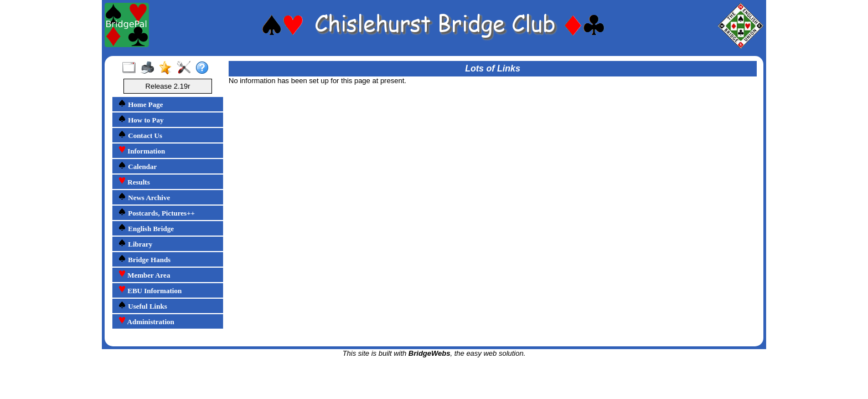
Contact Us (140, 135)
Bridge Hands (144, 259)
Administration (146, 321)
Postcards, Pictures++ (156, 213)
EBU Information (150, 290)
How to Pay (141, 119)
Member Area (144, 275)
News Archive (144, 197)
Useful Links (143, 306)
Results (134, 181)
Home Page (140, 104)
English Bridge (146, 228)
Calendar (137, 166)
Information (141, 150)
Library (135, 244)
